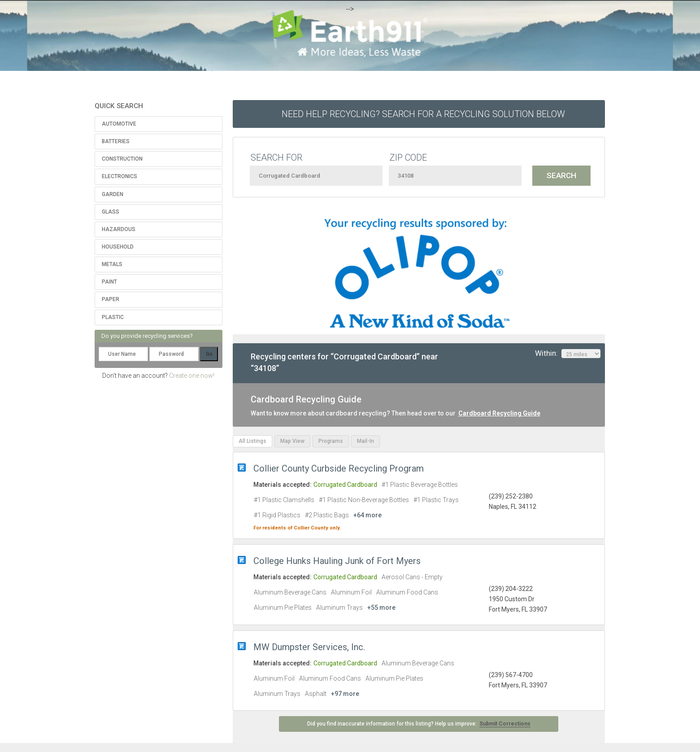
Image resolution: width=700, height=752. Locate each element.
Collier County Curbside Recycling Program (339, 468)
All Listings (252, 441)
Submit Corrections (505, 724)
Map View (292, 441)
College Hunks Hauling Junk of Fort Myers (337, 561)
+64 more (367, 515)
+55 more (381, 608)
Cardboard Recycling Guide (499, 413)
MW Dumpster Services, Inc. (309, 647)
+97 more (345, 694)
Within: (568, 354)
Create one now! (192, 376)
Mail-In (365, 441)
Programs (331, 441)
